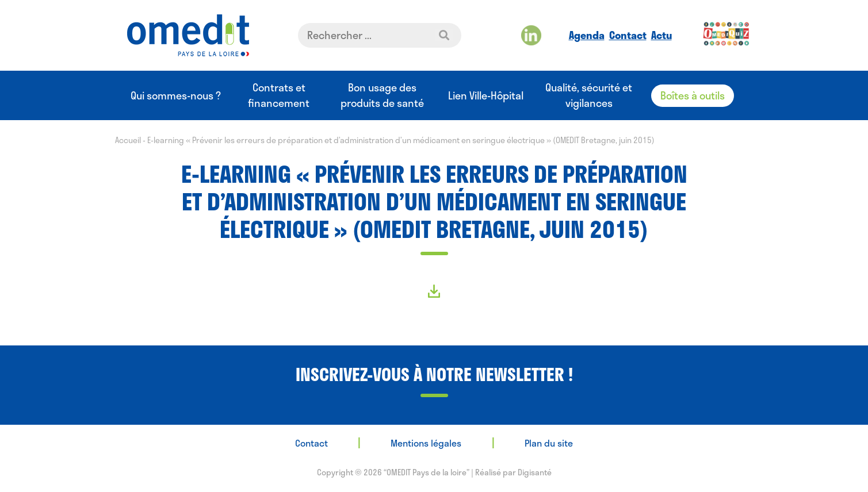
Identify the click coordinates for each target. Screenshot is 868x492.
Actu (661, 35)
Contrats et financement (279, 95)
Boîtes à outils (693, 95)
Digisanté (535, 472)
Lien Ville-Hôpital (486, 96)
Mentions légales (426, 443)
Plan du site (549, 443)
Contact (628, 35)
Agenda (587, 35)
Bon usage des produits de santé (382, 95)
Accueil (128, 140)
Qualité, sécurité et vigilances (589, 95)
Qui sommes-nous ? (176, 96)
